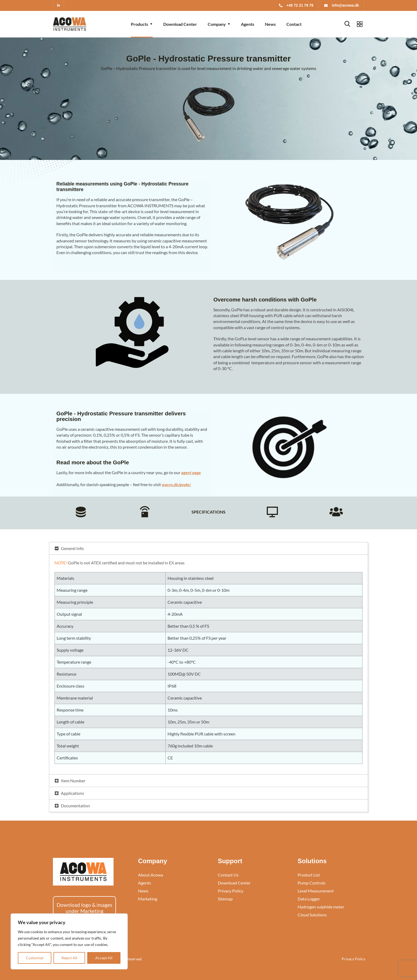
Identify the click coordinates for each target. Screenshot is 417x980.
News (270, 24)
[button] (208, 548)
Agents (248, 24)
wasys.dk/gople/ (177, 484)
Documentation (75, 806)
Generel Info (72, 548)
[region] (69, 941)
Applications (72, 793)
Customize (35, 958)
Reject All (69, 958)
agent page (191, 472)
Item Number (73, 781)
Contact (294, 24)
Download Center (180, 24)
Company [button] (217, 24)
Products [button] (139, 24)
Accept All (104, 958)
